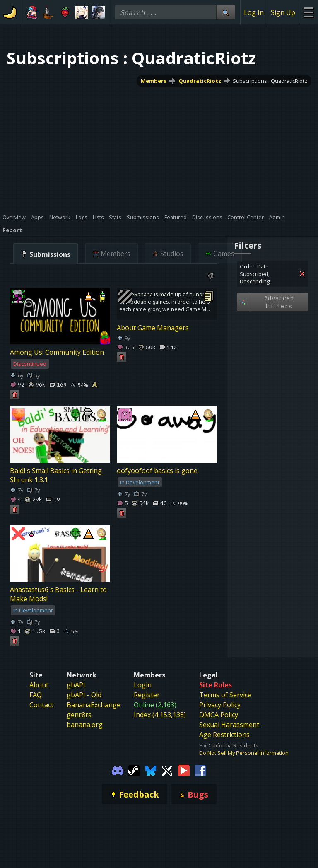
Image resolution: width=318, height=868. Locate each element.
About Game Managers (153, 328)
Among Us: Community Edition (57, 352)
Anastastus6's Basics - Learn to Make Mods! (58, 595)
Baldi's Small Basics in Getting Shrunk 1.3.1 (56, 476)
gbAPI (76, 685)
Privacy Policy (220, 705)
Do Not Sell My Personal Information (244, 753)
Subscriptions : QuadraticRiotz (270, 81)
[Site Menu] (308, 12)
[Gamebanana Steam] (134, 770)
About (39, 685)
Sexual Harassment (229, 725)
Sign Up (283, 12)
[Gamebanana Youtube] (184, 770)
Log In (254, 12)
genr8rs (79, 715)
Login (143, 685)
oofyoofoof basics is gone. (158, 471)
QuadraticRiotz (200, 81)
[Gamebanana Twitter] (167, 770)
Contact (41, 705)
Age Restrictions (224, 735)
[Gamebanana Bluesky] (151, 770)
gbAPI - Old (84, 695)
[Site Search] (226, 12)
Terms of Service (225, 695)
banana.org (85, 725)
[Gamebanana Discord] (118, 770)
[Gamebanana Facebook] (200, 770)
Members (154, 81)
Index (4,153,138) (160, 715)
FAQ (36, 695)
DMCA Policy (219, 715)
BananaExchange (94, 705)
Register (147, 695)
